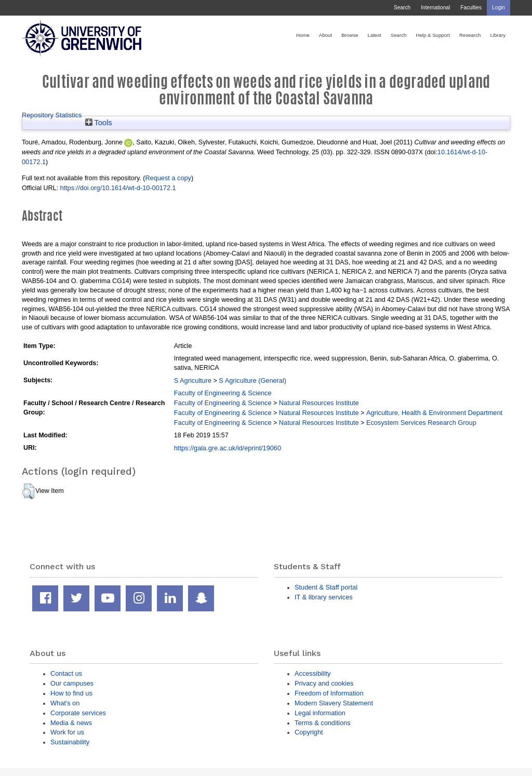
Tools (99, 123)
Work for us (67, 732)
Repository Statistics (52, 115)
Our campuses (72, 683)
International (435, 8)
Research (470, 35)
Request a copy (168, 178)
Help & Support (433, 35)
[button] (28, 491)
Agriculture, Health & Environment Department (434, 413)
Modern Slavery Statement (334, 703)
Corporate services (78, 713)
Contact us (66, 673)
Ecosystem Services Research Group (421, 423)
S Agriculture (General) (252, 380)
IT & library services (324, 597)
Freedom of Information (329, 693)
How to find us (71, 693)
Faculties (471, 8)
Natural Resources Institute (319, 403)
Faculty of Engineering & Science (223, 393)
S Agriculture (193, 380)
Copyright (309, 732)
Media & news (71, 723)
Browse (350, 35)
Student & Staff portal (326, 587)
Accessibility (312, 673)
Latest (374, 35)
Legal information (320, 713)
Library (498, 35)
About (325, 35)
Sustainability (70, 742)
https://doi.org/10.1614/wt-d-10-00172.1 (118, 188)
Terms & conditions (323, 723)
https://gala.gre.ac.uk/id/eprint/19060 (228, 448)
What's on (65, 703)
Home (303, 35)
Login (498, 8)
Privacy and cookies (324, 683)
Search (402, 8)
